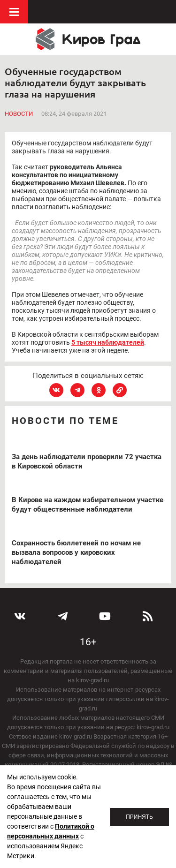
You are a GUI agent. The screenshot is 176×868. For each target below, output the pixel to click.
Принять (139, 817)
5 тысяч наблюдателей (108, 342)
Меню (14, 12)
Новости (19, 114)
